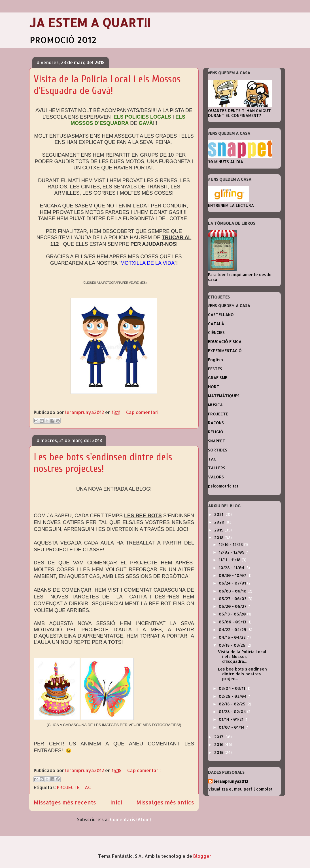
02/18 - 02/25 (233, 704)
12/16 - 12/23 (231, 544)
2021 (219, 514)
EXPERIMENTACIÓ (225, 351)
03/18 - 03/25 (233, 645)
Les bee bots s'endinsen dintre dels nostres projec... (242, 674)
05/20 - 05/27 (233, 606)
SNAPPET (217, 441)
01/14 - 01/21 (232, 719)
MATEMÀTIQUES (224, 396)
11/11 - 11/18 (230, 560)
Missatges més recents (65, 802)
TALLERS (217, 468)
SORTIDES (218, 450)
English (215, 360)
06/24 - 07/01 (233, 583)
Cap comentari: (143, 412)
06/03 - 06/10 (233, 591)
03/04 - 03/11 (233, 688)
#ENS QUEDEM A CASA (229, 305)
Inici (116, 802)
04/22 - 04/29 (233, 630)
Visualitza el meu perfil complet (240, 789)
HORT (214, 387)
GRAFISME (218, 378)
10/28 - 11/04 (232, 568)
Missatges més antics (165, 802)
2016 (219, 744)
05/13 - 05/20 (233, 614)
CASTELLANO (221, 315)
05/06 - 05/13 (233, 622)
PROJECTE (68, 787)
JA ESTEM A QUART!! (90, 23)
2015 (219, 752)
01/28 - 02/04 (233, 712)
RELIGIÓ (216, 432)
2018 (219, 538)
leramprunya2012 (231, 781)
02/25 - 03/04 (233, 696)
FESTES (215, 369)
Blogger (202, 856)
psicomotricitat (223, 486)
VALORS (216, 477)
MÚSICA (215, 405)
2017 (219, 737)
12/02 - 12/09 (232, 552)
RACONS (216, 423)
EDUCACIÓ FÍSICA (225, 341)
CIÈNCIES (216, 332)
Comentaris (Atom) (130, 819)
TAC (86, 787)
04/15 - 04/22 (233, 637)
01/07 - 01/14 (232, 727)
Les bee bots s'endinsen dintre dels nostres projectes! (103, 463)
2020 (220, 522)
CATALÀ (216, 324)
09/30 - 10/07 (233, 575)
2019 (219, 530)
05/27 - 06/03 (233, 599)
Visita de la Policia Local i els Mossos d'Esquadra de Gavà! (107, 85)
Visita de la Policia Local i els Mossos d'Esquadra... (242, 656)
